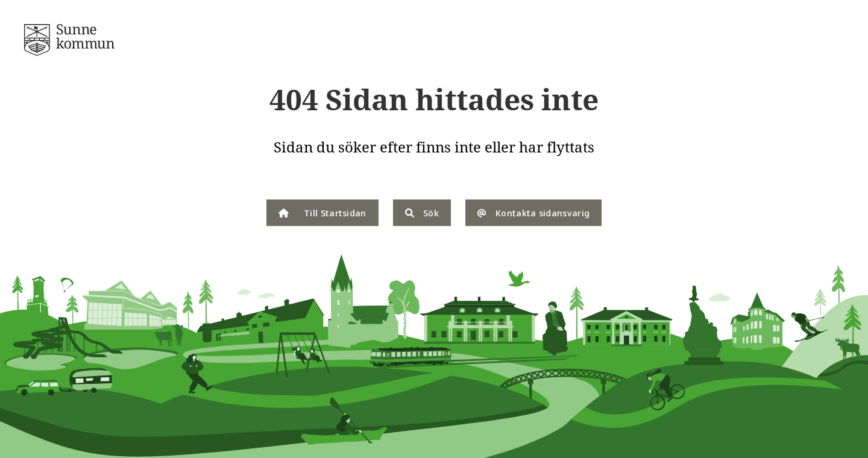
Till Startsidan (322, 213)
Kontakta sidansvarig (533, 213)
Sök (422, 213)
